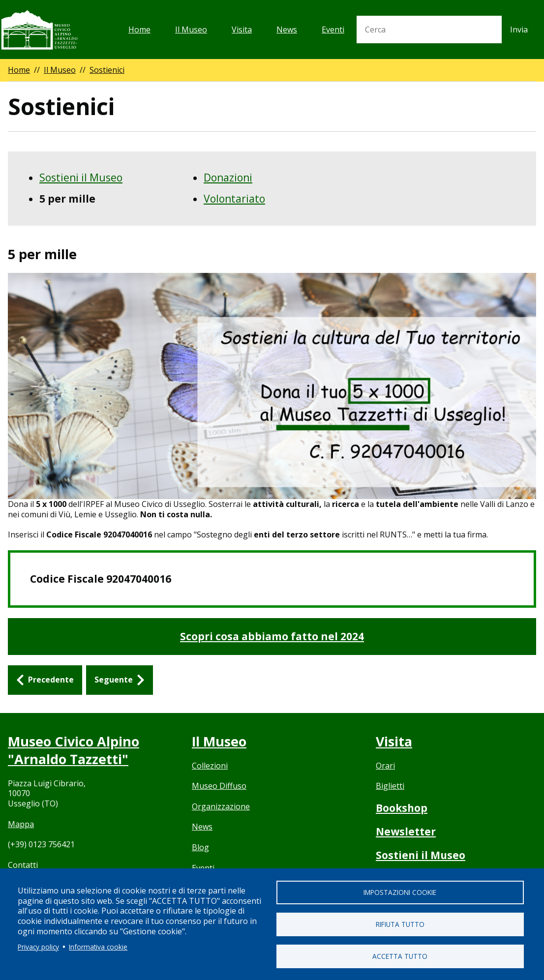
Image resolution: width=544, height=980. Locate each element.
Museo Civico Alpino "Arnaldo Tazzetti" (74, 750)
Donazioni (228, 178)
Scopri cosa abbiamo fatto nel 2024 (272, 636)
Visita (242, 30)
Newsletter (406, 832)
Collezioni (210, 766)
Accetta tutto (400, 956)
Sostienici (107, 70)
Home (139, 30)
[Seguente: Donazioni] (120, 680)
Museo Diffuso (219, 786)
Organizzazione (221, 806)
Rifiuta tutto (400, 924)
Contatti (23, 864)
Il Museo (191, 30)
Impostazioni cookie (400, 892)
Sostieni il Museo (81, 178)
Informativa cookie (98, 946)
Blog (200, 847)
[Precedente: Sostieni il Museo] (45, 680)
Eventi (333, 30)
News (287, 30)
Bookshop (402, 808)
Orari (385, 766)
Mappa (21, 824)
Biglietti (390, 786)
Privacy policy (38, 946)
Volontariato (234, 199)
